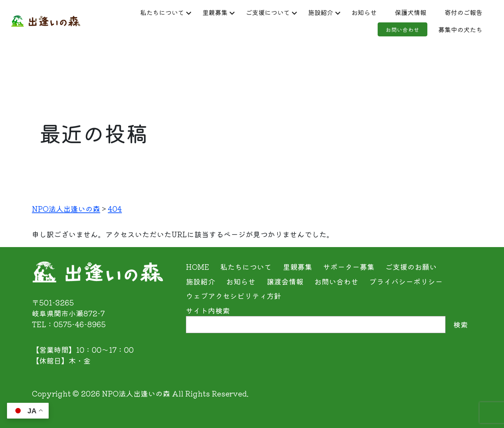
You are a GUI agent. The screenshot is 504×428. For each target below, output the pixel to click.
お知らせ (409, 13)
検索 (461, 324)
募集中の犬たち (453, 31)
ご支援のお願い (411, 267)
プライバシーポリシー (406, 281)
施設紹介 (361, 13)
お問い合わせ (385, 31)
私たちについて (185, 13)
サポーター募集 (349, 267)
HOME (198, 267)
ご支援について (303, 13)
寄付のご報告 (321, 31)
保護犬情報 (460, 13)
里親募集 (244, 13)
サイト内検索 (208, 310)
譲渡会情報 (285, 281)
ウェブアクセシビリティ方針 (234, 296)
